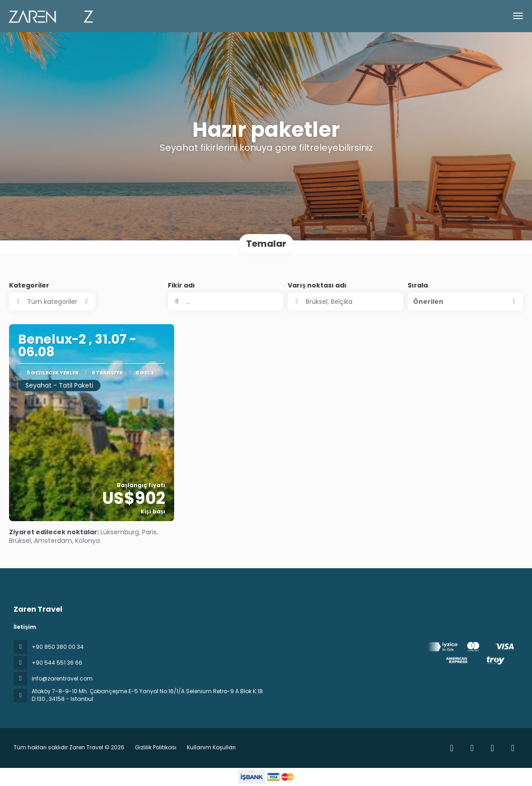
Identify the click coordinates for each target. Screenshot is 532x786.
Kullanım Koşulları (211, 747)
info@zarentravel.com (62, 678)
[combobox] (345, 302)
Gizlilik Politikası (156, 747)
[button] (465, 302)
